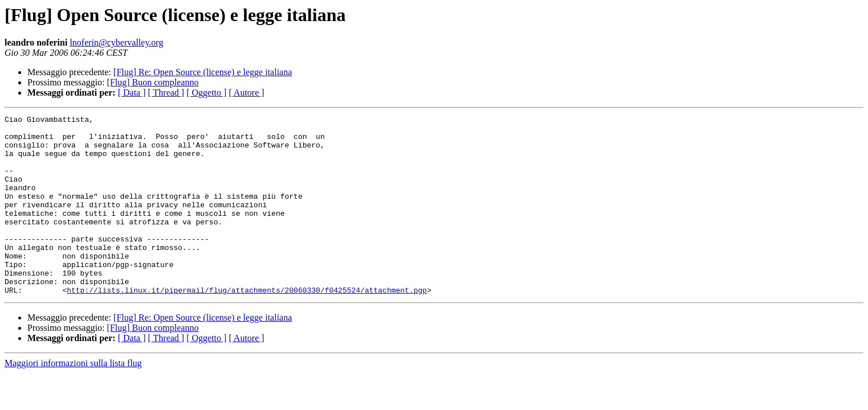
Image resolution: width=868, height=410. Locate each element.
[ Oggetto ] (206, 93)
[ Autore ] (246, 93)
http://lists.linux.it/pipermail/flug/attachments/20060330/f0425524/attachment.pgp (247, 326)
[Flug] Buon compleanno (153, 82)
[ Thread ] (166, 93)
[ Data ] (132, 93)
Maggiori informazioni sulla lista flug (73, 399)
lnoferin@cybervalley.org (116, 42)
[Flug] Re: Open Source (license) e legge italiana (203, 72)
